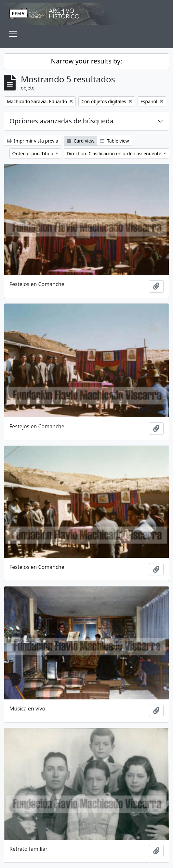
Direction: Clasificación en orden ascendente (114, 153)
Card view (80, 141)
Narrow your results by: (87, 61)
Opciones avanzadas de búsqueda (61, 121)
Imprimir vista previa (33, 141)
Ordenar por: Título (33, 153)
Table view (114, 141)
